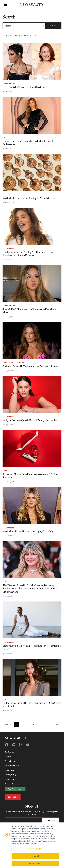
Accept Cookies (35, 863)
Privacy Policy (11, 775)
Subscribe (13, 797)
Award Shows (9, 83)
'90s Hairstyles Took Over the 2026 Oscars (25, 87)
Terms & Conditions (13, 784)
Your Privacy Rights (15, 789)
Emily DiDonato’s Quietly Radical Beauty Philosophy (30, 420)
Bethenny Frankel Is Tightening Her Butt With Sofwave (31, 366)
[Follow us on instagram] (21, 745)
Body (5, 471)
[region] (32, 845)
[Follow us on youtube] (28, 745)
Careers (8, 756)
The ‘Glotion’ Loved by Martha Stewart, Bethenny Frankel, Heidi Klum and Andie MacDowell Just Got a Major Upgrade (30, 589)
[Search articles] (24, 26)
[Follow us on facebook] (7, 745)
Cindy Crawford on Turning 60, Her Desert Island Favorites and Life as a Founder (28, 254)
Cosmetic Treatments (13, 363)
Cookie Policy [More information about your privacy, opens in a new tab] (30, 844)
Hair (5, 137)
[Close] (60, 827)
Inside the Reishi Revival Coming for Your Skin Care (29, 198)
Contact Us (10, 752)
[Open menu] (6, 5)
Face (5, 195)
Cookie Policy (10, 779)
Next (57, 724)
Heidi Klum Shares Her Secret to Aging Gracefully (28, 532)
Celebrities (8, 249)
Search (54, 26)
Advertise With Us (12, 766)
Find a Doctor (10, 761)
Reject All (35, 856)
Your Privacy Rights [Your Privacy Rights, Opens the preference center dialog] (35, 849)
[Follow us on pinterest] (14, 745)
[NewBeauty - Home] (32, 5)
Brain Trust (10, 770)
